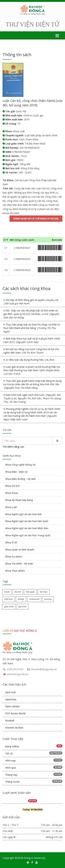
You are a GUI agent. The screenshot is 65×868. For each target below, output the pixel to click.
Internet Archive (14, 728)
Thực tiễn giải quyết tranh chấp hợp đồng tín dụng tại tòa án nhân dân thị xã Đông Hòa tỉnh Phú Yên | (32, 384)
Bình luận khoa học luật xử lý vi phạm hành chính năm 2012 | (32, 340)
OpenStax (11, 699)
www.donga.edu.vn (18, 674)
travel (7, 592)
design (21, 599)
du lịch (18, 592)
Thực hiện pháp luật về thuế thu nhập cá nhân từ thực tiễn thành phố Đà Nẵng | (32, 328)
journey (48, 599)
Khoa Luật (11, 507)
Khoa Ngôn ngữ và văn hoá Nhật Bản (27, 528)
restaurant (34, 599)
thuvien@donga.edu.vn (44, 669)
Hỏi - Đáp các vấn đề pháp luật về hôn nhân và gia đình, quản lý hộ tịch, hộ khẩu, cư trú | (31, 314)
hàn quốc (30, 592)
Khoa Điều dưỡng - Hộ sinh (20, 479)
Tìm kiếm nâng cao (13, 447)
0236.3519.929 (15, 669)
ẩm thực (44, 592)
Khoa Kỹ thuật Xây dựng (19, 500)
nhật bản (8, 599)
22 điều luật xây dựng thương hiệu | (30, 360)
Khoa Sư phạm (14, 556)
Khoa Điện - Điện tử (16, 472)
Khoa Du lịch (12, 486)
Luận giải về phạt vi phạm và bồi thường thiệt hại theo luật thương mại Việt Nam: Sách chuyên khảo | (32, 370)
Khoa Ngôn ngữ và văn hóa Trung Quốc (28, 535)
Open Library (12, 706)
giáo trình (9, 607)
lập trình (22, 607)
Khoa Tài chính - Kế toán (19, 564)
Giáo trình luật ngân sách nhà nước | (32, 398)
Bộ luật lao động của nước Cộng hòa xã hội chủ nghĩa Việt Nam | (31, 351)
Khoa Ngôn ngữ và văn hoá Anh (23, 514)
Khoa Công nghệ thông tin (20, 465)
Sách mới (10, 692)
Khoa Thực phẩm (15, 571)
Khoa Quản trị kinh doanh (20, 550)
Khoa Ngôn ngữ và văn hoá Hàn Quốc (27, 521)
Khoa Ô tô (11, 542)
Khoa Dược (12, 493)
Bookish (10, 721)
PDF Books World (15, 713)
